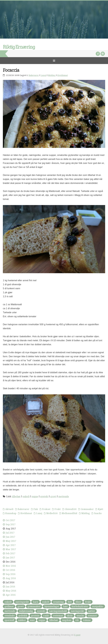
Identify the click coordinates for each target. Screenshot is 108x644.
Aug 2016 (11, 578)
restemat (58, 616)
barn (36, 602)
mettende (64, 496)
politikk (23, 616)
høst (65, 606)
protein (35, 616)
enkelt (26, 496)
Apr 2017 (11, 545)
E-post (77, 635)
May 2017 (11, 541)
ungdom (67, 620)
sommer (92, 616)
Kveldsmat (63, 75)
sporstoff (9, 620)
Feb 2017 (11, 553)
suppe (35, 496)
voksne (87, 620)
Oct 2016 (10, 570)
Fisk (36, 509)
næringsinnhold (58, 611)
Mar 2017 (11, 549)
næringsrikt (22, 602)
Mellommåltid (70, 513)
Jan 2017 (10, 558)
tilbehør (16, 496)
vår (77, 620)
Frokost (46, 509)
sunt (32, 620)
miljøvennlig (26, 611)
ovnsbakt (10, 616)
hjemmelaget (52, 606)
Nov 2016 (11, 566)
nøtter (92, 611)
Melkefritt (52, 513)
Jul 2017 (10, 533)
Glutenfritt (71, 509)
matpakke (98, 606)
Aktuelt (9, 509)
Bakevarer (34, 75)
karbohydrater (80, 606)
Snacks (98, 513)
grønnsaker (34, 606)
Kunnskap (11, 513)
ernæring (59, 602)
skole (70, 616)
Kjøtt (100, 509)
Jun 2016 (10, 587)
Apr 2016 (11, 595)
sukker (22, 620)
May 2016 (11, 591)
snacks (80, 616)
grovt (53, 496)
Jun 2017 (10, 537)
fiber (78, 602)
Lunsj (43, 75)
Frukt (58, 509)
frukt (88, 602)
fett (70, 602)
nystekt (44, 496)
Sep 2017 (11, 524)
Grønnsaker (87, 509)
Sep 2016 (11, 574)
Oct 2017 (10, 520)
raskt (46, 616)
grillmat (9, 606)
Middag (52, 75)
